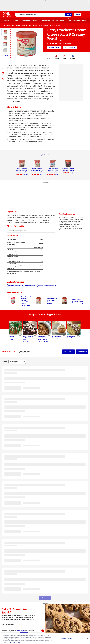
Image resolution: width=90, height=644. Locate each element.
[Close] (87, 638)
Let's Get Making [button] (58, 20)
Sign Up (77, 15)
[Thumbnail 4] (5, 50)
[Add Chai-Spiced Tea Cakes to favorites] (78, 336)
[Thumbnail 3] (5, 44)
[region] (45, 638)
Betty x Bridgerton (80, 20)
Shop (69, 20)
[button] (56, 57)
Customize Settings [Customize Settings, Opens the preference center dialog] (67, 638)
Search (69, 15)
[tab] (9, 352)
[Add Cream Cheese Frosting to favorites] (64, 336)
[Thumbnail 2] (5, 38)
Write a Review (54, 47)
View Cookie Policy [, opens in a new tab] (15, 642)
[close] (89, 2)
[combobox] (40, 15)
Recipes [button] (7, 20)
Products (7, 25)
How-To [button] (36, 20)
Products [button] (46, 20)
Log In (85, 15)
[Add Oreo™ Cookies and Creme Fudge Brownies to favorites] (34, 336)
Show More (45, 598)
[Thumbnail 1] (5, 32)
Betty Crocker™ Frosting (19, 25)
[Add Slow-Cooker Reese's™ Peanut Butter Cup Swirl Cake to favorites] (49, 336)
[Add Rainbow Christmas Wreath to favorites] (20, 336)
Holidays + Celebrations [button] (21, 20)
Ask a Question (70, 47)
